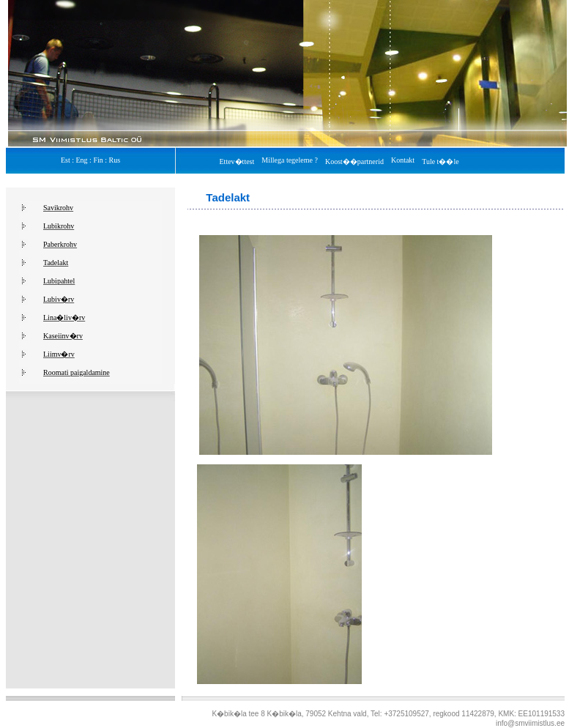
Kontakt (405, 160)
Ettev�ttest (239, 161)
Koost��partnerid (356, 161)
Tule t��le (440, 161)
